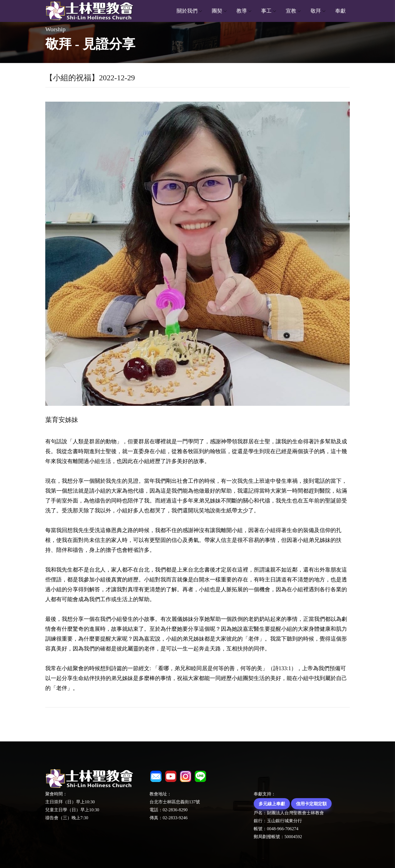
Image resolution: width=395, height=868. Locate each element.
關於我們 (187, 11)
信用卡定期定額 (311, 804)
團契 (217, 11)
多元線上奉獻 (272, 804)
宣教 (291, 11)
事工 (266, 11)
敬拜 (316, 11)
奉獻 (340, 11)
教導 (242, 11)
